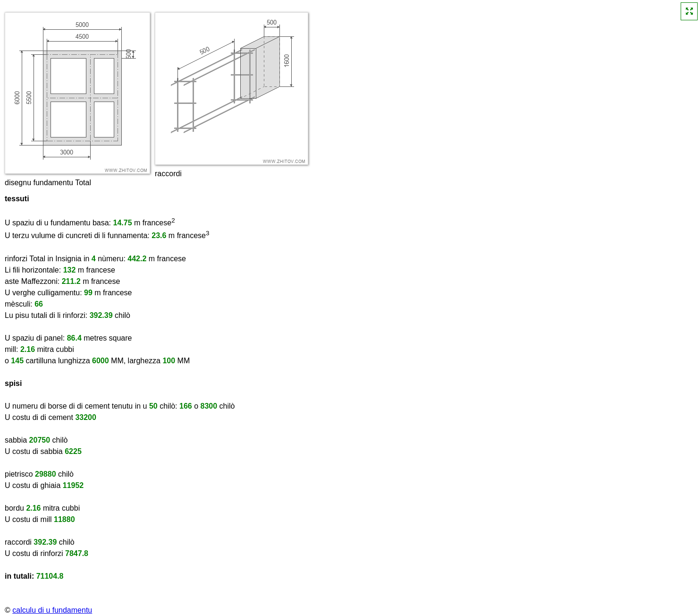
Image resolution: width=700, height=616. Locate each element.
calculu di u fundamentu (52, 610)
